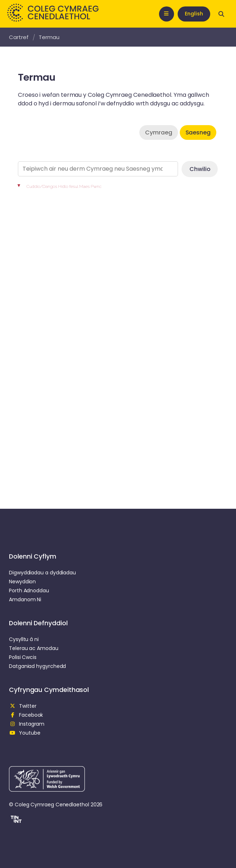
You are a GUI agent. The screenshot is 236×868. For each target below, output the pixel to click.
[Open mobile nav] (167, 14)
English (194, 14)
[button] (15, 820)
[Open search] (221, 14)
